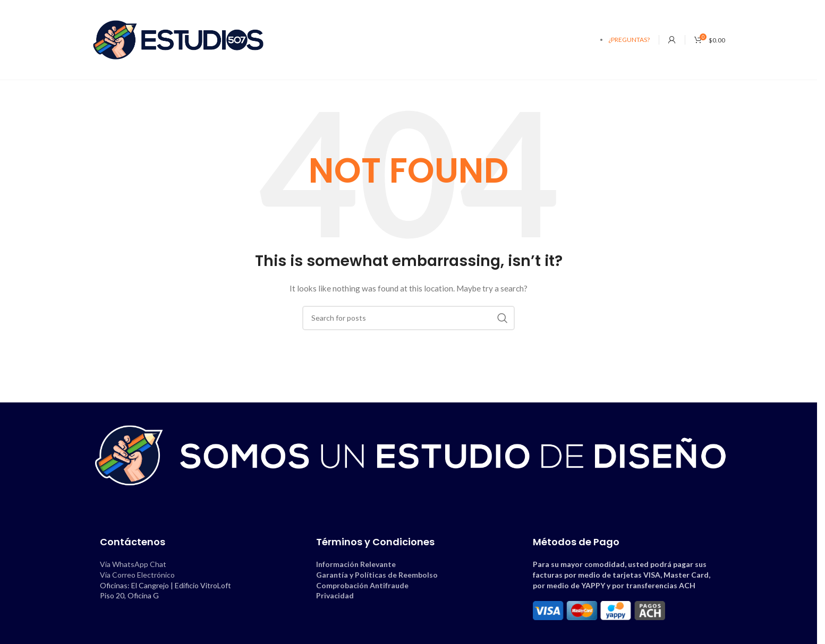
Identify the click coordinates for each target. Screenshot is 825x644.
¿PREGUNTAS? (629, 40)
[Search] (409, 318)
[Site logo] (178, 39)
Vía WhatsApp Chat (133, 564)
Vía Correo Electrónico (137, 575)
